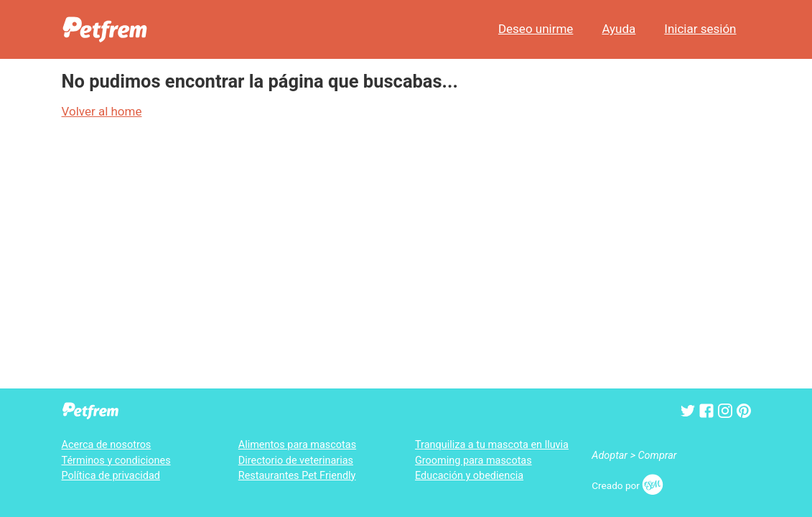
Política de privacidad (111, 476)
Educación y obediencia (469, 476)
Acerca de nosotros (107, 445)
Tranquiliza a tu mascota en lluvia (492, 445)
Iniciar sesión (700, 29)
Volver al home (102, 111)
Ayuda (619, 29)
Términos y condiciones (116, 461)
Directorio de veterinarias (296, 461)
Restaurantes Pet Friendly (297, 476)
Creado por (627, 485)
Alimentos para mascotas (297, 445)
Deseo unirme (536, 29)
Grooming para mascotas (473, 461)
